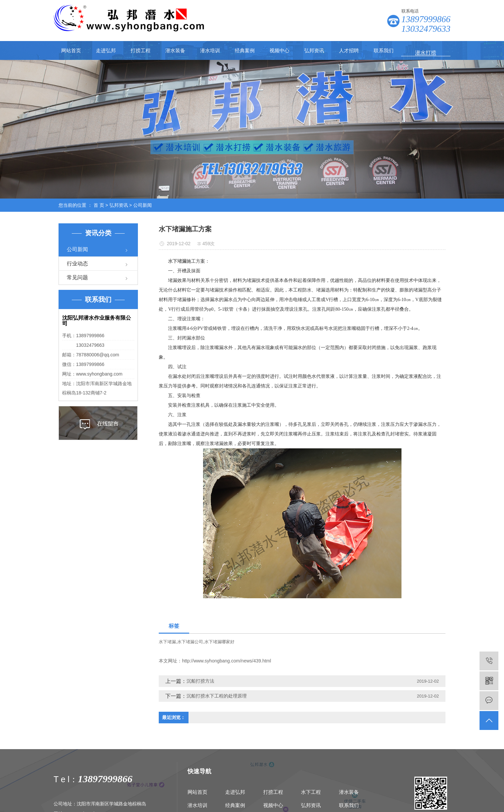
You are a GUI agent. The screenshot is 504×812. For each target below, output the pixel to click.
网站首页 (71, 50)
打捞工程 (141, 50)
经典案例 (245, 50)
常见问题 (77, 277)
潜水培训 (210, 50)
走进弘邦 (106, 50)
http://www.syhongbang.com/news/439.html (226, 661)
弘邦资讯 (314, 50)
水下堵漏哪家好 (219, 642)
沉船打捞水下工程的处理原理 (217, 696)
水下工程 (311, 792)
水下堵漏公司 (190, 642)
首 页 (99, 205)
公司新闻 (143, 205)
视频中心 (279, 50)
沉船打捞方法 (200, 681)
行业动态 (77, 264)
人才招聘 (349, 50)
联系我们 (384, 50)
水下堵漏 (167, 642)
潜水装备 (175, 50)
